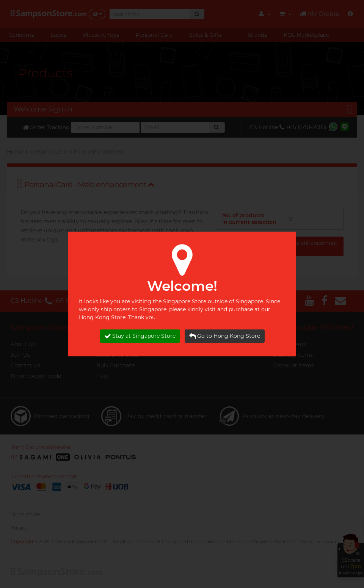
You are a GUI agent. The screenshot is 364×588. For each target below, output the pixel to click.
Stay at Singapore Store (140, 336)
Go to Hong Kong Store (225, 336)
